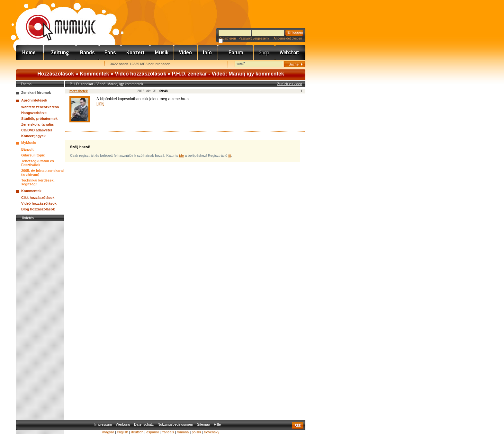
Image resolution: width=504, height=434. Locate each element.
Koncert (136, 53)
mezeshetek (79, 91)
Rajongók (110, 53)
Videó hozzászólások (140, 74)
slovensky (212, 432)
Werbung (123, 424)
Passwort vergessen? (254, 38)
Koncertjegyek (33, 136)
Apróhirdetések (34, 100)
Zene (162, 53)
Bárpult (27, 149)
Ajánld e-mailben (84, 64)
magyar (108, 432)
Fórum (236, 53)
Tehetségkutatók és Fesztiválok (38, 163)
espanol (153, 432)
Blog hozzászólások (38, 209)
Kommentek (94, 74)
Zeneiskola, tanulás (37, 124)
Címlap (30, 53)
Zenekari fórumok (36, 93)
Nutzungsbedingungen (175, 424)
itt (230, 155)
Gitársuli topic (33, 155)
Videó (186, 53)
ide (181, 155)
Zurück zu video (290, 84)
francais (168, 432)
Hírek (60, 53)
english (123, 432)
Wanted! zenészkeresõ (40, 107)
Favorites (29, 64)
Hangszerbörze (34, 113)
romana (183, 432)
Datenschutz (144, 424)
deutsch (137, 432)
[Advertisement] (40, 319)
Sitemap (203, 424)
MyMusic (29, 143)
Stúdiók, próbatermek (39, 119)
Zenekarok (88, 53)
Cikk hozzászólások (38, 198)
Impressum (103, 424)
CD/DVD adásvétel (36, 130)
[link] (100, 103)
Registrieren (227, 38)
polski (196, 432)
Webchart (290, 53)
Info (208, 53)
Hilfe (217, 424)
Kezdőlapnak (57, 64)
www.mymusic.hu (55, 21)
